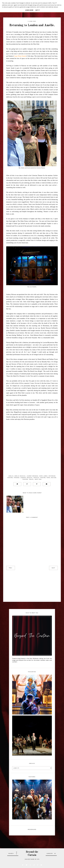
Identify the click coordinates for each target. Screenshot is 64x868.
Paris (48, 478)
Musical (30, 478)
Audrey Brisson (32, 476)
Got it (38, 10)
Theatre (25, 479)
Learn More (29, 10)
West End (38, 479)
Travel (31, 479)
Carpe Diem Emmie (20, 56)
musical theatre (40, 478)
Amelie (11, 476)
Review (54, 478)
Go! (17, 853)
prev (11, 568)
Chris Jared (43, 476)
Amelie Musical (20, 476)
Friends (17, 478)
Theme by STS (35, 859)
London (23, 478)
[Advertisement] (32, 584)
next (53, 568)
